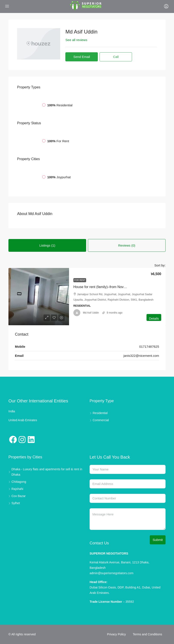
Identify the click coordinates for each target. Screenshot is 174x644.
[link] (39, 297)
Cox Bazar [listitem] (17, 496)
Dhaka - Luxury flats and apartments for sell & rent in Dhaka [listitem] (45, 472)
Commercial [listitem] (99, 420)
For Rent (80, 280)
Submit (158, 540)
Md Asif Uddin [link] (91, 313)
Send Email (82, 57)
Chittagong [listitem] (17, 482)
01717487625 (149, 347)
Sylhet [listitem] (14, 503)
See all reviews (76, 40)
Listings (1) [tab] (47, 245)
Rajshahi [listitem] (16, 489)
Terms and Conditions (147, 634)
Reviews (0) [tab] (127, 245)
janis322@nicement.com (141, 356)
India (12, 411)
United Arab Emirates (23, 420)
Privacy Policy (116, 634)
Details (154, 318)
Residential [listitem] (99, 413)
